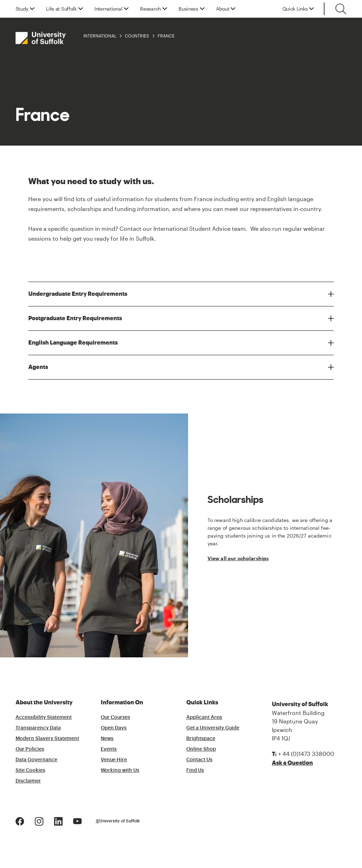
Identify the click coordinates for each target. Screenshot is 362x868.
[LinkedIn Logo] (58, 820)
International (100, 36)
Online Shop (201, 749)
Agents (38, 367)
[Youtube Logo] (77, 820)
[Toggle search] (341, 9)
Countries (137, 36)
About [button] (223, 9)
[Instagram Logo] (39, 820)
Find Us (195, 770)
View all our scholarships (238, 558)
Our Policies (30, 749)
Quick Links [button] (295, 9)
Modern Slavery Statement (47, 739)
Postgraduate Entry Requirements (75, 318)
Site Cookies (30, 770)
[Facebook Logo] (20, 820)
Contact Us (199, 760)
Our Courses (115, 717)
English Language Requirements (73, 343)
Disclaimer (28, 781)
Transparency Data (38, 728)
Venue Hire (114, 760)
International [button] (108, 9)
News (107, 739)
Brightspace (201, 739)
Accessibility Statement (44, 717)
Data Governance (36, 760)
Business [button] (188, 9)
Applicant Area (204, 717)
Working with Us (120, 770)
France (166, 36)
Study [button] (22, 9)
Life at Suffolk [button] (61, 9)
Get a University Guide (213, 728)
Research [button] (150, 9)
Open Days (114, 728)
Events (109, 749)
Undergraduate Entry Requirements (78, 294)
